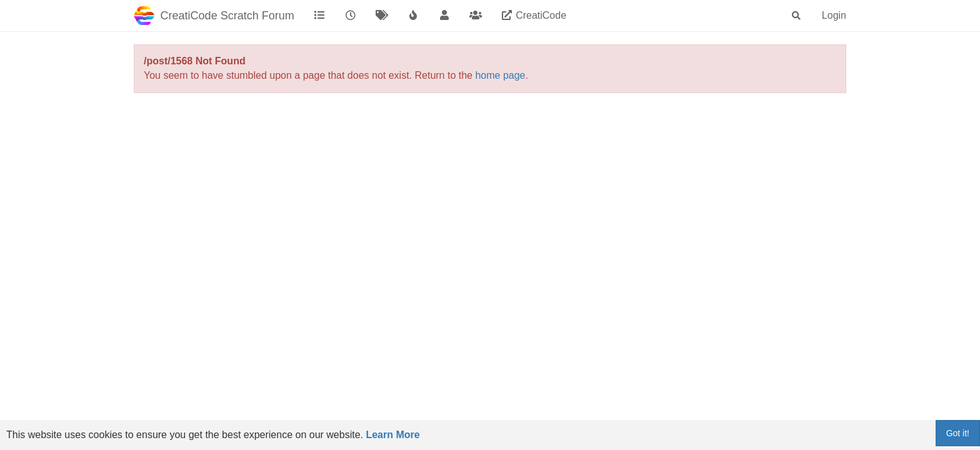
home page (500, 75)
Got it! (958, 433)
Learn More (392, 435)
